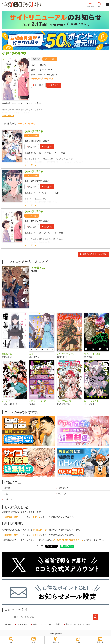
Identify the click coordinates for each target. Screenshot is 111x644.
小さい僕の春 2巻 (34, 171)
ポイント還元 (50, 59)
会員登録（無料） (12, 517)
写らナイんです (91, 401)
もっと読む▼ (8, 116)
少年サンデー (46, 70)
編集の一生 (7, 354)
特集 (35, 624)
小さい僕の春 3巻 (34, 211)
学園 (6, 494)
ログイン (99, 5)
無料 (58, 624)
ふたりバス (35, 354)
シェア (40, 546)
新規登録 (91, 5)
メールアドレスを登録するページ (68, 540)
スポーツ (8, 499)
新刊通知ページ (40, 530)
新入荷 (8, 624)
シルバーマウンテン (66, 354)
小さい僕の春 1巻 (34, 131)
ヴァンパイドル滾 (92, 354)
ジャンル (46, 624)
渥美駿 (43, 65)
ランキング (22, 624)
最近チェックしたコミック (78, 624)
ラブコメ (62, 494)
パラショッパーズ (38, 401)
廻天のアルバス (64, 401)
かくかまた (7, 401)
